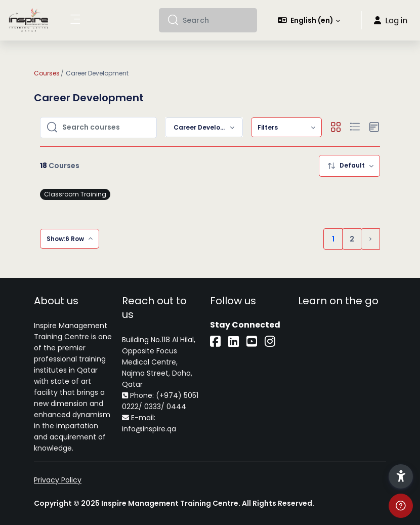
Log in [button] (391, 21)
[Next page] (370, 239)
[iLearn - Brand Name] (29, 20)
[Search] (216, 20)
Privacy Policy (58, 480)
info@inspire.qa (149, 429)
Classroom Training (75, 194)
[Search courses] (106, 128)
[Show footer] (401, 506)
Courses (47, 73)
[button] (309, 20)
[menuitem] (286, 127)
